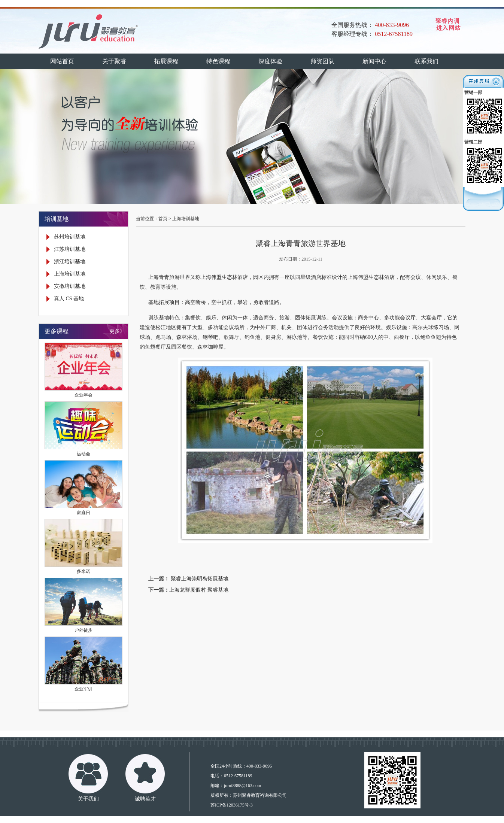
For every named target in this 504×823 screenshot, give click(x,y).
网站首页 (62, 61)
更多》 (117, 331)
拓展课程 (166, 61)
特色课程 (218, 61)
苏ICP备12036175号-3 (232, 805)
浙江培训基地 (70, 262)
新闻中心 (374, 61)
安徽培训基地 (70, 286)
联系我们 (426, 61)
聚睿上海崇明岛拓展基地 (199, 579)
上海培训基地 (70, 274)
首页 (163, 219)
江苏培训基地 (70, 249)
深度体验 (270, 61)
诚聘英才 (145, 799)
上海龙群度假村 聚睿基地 (199, 590)
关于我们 (88, 799)
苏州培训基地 (70, 237)
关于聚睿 (114, 61)
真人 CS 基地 (69, 299)
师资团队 (322, 61)
